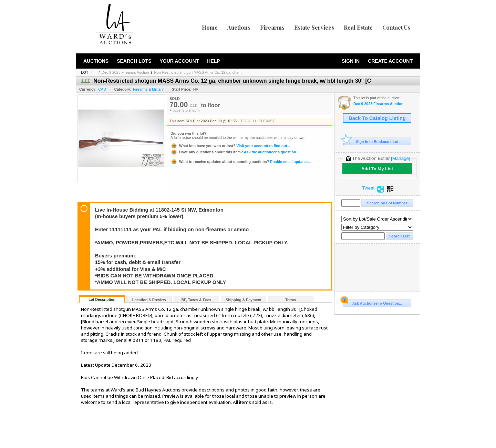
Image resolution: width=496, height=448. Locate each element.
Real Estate (358, 27)
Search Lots (134, 61)
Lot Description (102, 299)
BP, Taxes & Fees (197, 300)
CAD (102, 89)
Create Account (390, 61)
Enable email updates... (241, 162)
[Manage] (400, 158)
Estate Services (314, 27)
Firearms (272, 27)
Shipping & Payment (244, 300)
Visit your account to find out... (230, 146)
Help (213, 61)
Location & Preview (149, 300)
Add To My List (377, 169)
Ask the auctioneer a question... (235, 152)
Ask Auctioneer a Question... (373, 302)
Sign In (351, 61)
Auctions (239, 27)
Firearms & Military (148, 89)
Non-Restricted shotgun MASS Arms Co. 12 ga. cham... (199, 72)
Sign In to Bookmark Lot (371, 141)
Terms (291, 300)
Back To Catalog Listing (377, 118)
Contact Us (396, 27)
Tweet (369, 188)
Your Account (179, 61)
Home (210, 27)
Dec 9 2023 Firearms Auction (125, 72)
